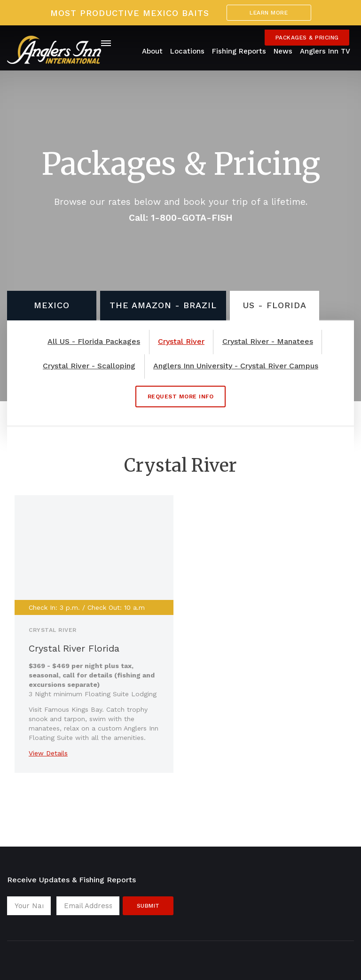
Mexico (52, 305)
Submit (148, 906)
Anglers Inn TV (325, 51)
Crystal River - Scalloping (89, 366)
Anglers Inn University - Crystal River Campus (236, 366)
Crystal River (181, 342)
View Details (48, 753)
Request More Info (181, 397)
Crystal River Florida (74, 648)
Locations (187, 51)
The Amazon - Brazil (163, 305)
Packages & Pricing (307, 38)
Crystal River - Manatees (268, 342)
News (283, 51)
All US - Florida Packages (94, 342)
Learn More (269, 13)
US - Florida (275, 305)
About (152, 51)
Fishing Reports (239, 51)
